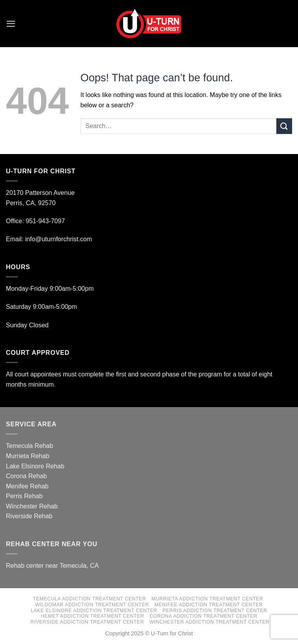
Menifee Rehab (27, 486)
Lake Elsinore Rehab (35, 466)
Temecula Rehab (29, 446)
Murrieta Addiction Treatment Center (207, 599)
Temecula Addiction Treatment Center (90, 599)
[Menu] (11, 23)
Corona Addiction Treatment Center (203, 616)
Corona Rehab (26, 476)
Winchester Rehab (32, 506)
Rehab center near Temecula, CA (52, 566)
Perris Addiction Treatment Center (215, 611)
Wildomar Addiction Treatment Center (92, 605)
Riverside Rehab (29, 516)
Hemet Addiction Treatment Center (93, 616)
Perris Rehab (24, 496)
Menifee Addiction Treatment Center (209, 605)
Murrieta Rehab (28, 456)
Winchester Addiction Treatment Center (209, 622)
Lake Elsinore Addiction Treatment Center (94, 611)
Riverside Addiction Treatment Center (87, 622)
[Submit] (284, 126)
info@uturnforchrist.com (60, 239)
